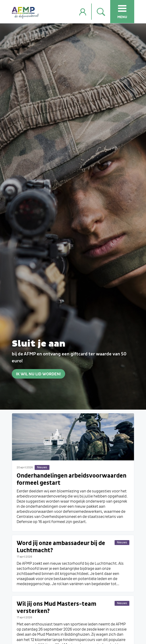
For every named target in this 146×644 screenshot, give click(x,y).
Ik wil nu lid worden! (38, 374)
